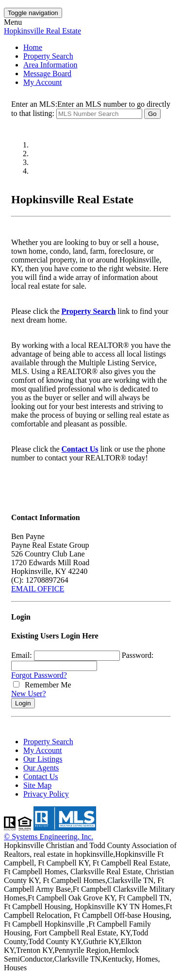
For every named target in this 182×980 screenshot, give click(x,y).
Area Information (50, 65)
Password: (138, 655)
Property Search (48, 56)
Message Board (47, 73)
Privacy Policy (46, 794)
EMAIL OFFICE (38, 589)
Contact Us (80, 449)
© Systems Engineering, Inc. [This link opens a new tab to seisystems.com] (49, 837)
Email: (22, 655)
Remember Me (42, 685)
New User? (29, 694)
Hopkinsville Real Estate (42, 31)
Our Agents (41, 768)
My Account (43, 82)
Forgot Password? (39, 675)
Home (33, 47)
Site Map (37, 785)
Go (152, 114)
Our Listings (43, 759)
